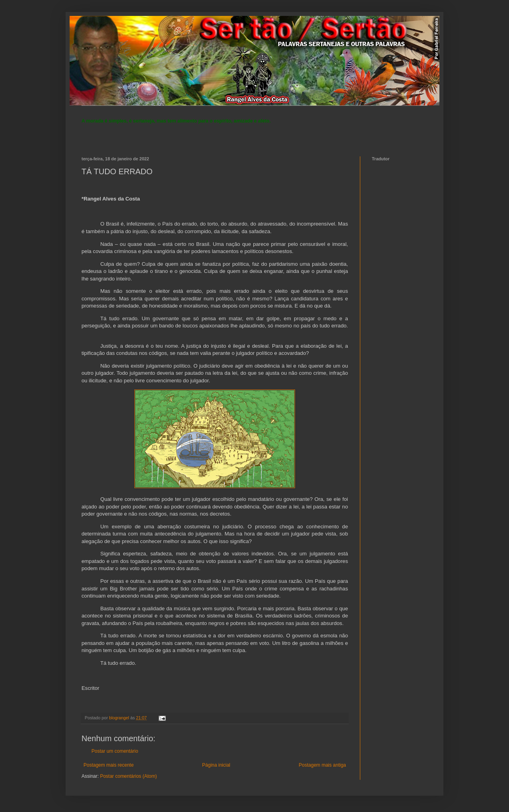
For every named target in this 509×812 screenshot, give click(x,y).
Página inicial (216, 765)
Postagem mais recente (109, 765)
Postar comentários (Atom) (129, 776)
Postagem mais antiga (322, 765)
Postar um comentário (115, 751)
